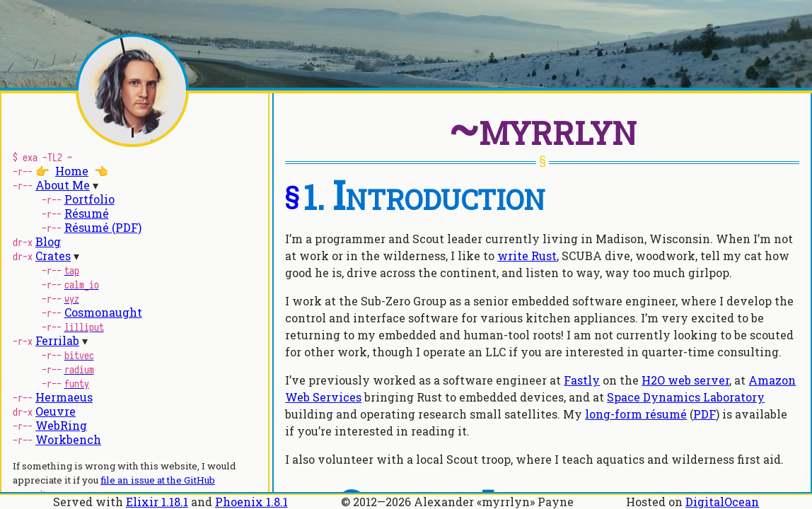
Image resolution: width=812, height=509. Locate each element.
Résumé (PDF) (103, 227)
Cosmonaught (103, 312)
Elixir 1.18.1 (157, 502)
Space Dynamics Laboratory (686, 397)
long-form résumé (636, 414)
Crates (53, 256)
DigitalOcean (722, 502)
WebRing (61, 425)
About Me (63, 185)
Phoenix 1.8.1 (251, 502)
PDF (704, 414)
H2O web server (685, 380)
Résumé (87, 213)
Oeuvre (56, 411)
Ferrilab (57, 340)
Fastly (582, 380)
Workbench (68, 439)
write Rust (527, 256)
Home (72, 171)
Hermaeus (64, 397)
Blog (48, 241)
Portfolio (89, 199)
